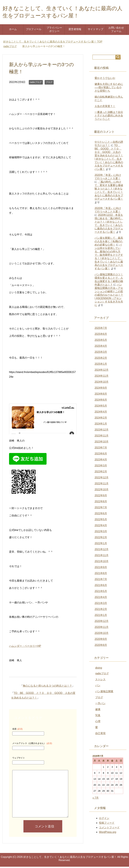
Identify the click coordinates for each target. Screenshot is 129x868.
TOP (53, 43)
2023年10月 (101, 443)
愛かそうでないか (105, 79)
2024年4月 (101, 413)
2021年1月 (101, 616)
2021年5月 (101, 592)
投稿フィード (107, 824)
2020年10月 (101, 634)
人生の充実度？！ (105, 107)
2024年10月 (101, 383)
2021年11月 (101, 557)
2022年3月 (101, 533)
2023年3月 (101, 467)
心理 (98, 723)
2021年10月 (101, 563)
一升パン (100, 705)
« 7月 (96, 799)
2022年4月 (101, 527)
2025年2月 (101, 359)
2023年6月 (101, 455)
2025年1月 (101, 365)
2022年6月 (101, 515)
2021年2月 (101, 610)
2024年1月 (101, 425)
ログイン (104, 819)
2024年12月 (101, 371)
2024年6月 (101, 401)
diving (99, 669)
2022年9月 (101, 497)
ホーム (13, 30)
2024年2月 (101, 419)
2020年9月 (101, 640)
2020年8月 (101, 646)
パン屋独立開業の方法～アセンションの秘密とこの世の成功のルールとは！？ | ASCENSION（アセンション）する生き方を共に (109, 296)
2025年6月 (101, 335)
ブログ (49, 83)
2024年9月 (101, 389)
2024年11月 (101, 377)
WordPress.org (107, 833)
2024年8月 (101, 395)
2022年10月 (101, 491)
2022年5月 (101, 521)
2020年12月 (101, 622)
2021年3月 (101, 604)
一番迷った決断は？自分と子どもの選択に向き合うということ (109, 117)
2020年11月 (101, 628)
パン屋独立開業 (104, 693)
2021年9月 (101, 569)
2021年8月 (101, 574)
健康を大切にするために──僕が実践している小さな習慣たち (109, 89)
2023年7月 (101, 449)
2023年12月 (101, 431)
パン (98, 687)
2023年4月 (101, 461)
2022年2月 (101, 539)
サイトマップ (96, 30)
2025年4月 (101, 347)
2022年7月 (101, 509)
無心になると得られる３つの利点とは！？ (47, 687)
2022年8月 (101, 503)
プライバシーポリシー (54, 31)
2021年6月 (101, 586)
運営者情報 (75, 30)
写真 (98, 717)
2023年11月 (101, 437)
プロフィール (34, 30)
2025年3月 (101, 353)
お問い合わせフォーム (116, 31)
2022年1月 (101, 545)
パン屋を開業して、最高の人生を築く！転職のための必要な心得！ (109, 243)
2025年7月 (101, 329)
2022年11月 (101, 485)
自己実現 (100, 735)
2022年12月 (101, 479)
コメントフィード (109, 829)
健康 (98, 711)
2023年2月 (101, 473)
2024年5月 (101, 407)
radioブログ (36, 83)
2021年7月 (101, 580)
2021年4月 (101, 598)
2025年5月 (101, 341)
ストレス (100, 681)
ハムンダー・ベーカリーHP (25, 647)
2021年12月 (101, 551)
